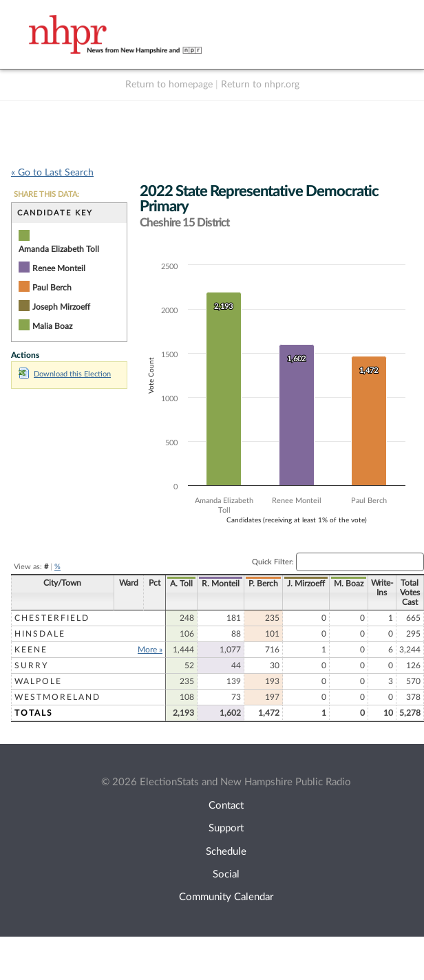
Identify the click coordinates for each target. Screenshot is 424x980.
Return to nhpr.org (260, 85)
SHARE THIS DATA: (46, 194)
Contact (226, 806)
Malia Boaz (52, 326)
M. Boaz (349, 584)
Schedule (226, 852)
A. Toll (181, 584)
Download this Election (65, 374)
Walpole (38, 681)
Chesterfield (52, 618)
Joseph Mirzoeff (61, 307)
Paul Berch (52, 288)
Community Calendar (226, 897)
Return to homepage (169, 85)
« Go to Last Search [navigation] (52, 173)
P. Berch (263, 584)
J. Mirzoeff (306, 584)
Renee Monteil (59, 268)
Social (226, 874)
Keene (31, 650)
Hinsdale (40, 634)
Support (226, 828)
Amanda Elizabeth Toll (59, 249)
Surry (31, 665)
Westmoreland (57, 697)
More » (150, 650)
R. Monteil (221, 584)
